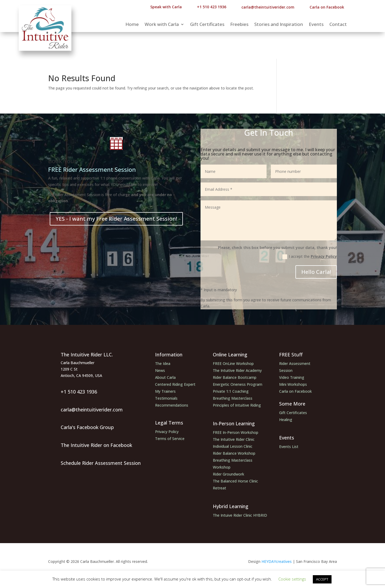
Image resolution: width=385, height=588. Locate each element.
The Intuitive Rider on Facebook (96, 445)
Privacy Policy (324, 256)
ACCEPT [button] (322, 579)
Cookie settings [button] (292, 579)
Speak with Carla (166, 7)
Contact (338, 25)
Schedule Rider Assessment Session (101, 463)
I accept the (310, 256)
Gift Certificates (207, 25)
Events (316, 25)
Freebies (239, 25)
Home (132, 25)
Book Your (62, 161)
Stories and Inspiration (279, 25)
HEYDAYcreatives (276, 561)
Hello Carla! (316, 272)
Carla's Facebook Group (87, 427)
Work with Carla (162, 25)
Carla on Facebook (327, 7)
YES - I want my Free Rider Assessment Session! (116, 219)
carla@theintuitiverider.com (268, 7)
